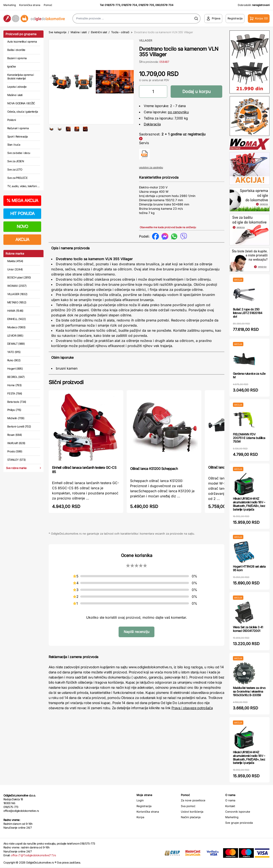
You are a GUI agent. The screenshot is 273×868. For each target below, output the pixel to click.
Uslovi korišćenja (192, 812)
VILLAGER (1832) (17, 294)
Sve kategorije (57, 32)
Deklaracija (152, 124)
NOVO (22, 227)
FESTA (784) (15, 393)
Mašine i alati (15, 95)
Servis (144, 143)
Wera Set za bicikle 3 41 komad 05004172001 (248, 629)
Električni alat (99, 32)
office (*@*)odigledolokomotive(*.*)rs (33, 855)
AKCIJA (22, 240)
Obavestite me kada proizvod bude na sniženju (168, 227)
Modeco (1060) (16, 327)
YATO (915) (14, 352)
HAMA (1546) (15, 311)
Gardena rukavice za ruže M (249, 375)
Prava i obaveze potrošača (192, 708)
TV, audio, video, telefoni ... (23, 186)
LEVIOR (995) (15, 336)
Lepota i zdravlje (17, 87)
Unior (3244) (15, 269)
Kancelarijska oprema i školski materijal (21, 77)
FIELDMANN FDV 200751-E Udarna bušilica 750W (249, 438)
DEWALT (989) (16, 344)
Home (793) (15, 385)
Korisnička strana (30, 5)
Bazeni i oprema (17, 58)
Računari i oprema (18, 128)
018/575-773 (112, 5)
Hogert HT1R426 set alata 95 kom (249, 568)
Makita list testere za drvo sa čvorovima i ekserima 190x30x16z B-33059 (249, 691)
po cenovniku (178, 112)
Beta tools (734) (17, 402)
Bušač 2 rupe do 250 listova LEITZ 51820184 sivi (248, 313)
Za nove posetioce (193, 800)
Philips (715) (14, 410)
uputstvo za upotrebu (151, 168)
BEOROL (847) (16, 377)
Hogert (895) (15, 369)
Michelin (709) (16, 418)
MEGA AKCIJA (22, 201)
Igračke (12, 66)
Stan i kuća (14, 145)
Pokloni (12, 120)
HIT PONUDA (22, 214)
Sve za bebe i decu (19, 153)
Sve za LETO (15, 169)
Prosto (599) (15, 451)
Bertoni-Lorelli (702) (19, 426)
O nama (230, 800)
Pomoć (48, 5)
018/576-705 (146, 5)
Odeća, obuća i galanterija (23, 112)
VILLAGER (146, 40)
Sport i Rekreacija (17, 136)
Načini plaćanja (191, 817)
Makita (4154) (15, 261)
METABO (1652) (17, 302)
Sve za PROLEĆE (17, 178)
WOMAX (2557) (17, 286)
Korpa (140, 817)
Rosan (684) (15, 435)
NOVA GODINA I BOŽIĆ (21, 103)
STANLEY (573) (17, 460)
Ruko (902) (14, 360)
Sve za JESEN (16, 161)
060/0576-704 (164, 5)
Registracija (144, 806)
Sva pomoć (188, 806)
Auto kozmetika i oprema (22, 42)
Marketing (10, 5)
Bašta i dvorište (16, 50)
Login (140, 800)
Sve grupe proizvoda (239, 823)
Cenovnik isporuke (238, 812)
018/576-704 (129, 5)
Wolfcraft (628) (16, 443)
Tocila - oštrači (120, 32)
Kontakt (230, 806)
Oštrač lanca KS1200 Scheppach (154, 469)
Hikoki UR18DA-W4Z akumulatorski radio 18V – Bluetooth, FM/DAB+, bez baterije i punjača (249, 504)
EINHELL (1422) (17, 319)
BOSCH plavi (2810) (19, 277)
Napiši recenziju (136, 632)
